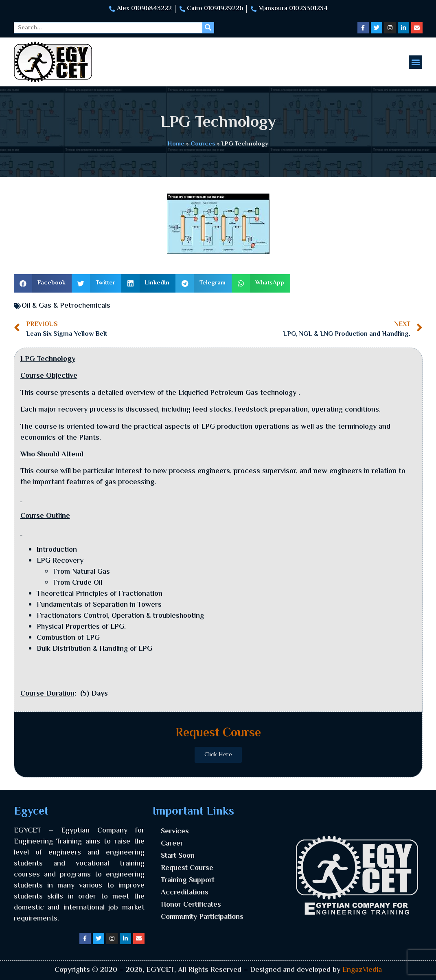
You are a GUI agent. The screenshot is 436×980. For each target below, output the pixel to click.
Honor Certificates (191, 905)
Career (172, 844)
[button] (415, 62)
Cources (203, 144)
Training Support (188, 881)
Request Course (187, 868)
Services (175, 832)
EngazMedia (362, 970)
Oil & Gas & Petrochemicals (66, 306)
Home (176, 144)
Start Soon (178, 856)
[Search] (208, 28)
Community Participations (202, 917)
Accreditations (185, 893)
